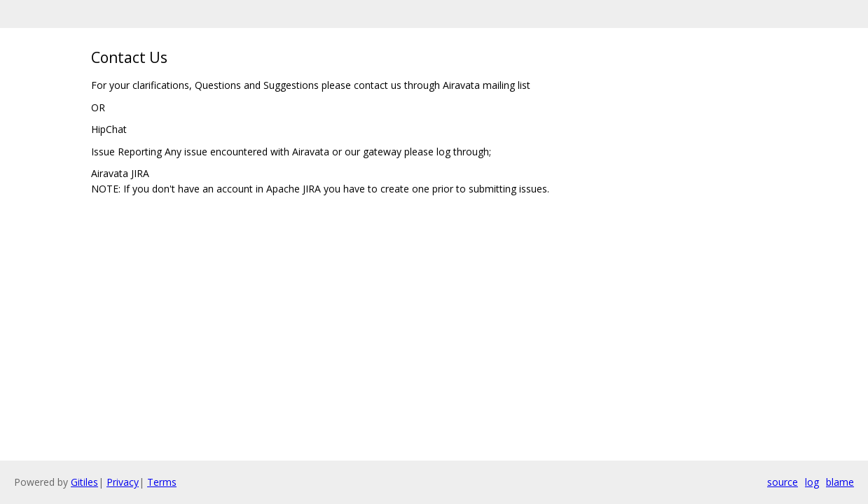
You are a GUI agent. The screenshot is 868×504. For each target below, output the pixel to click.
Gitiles (84, 482)
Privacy (123, 482)
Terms (162, 482)
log (812, 482)
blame (840, 482)
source (783, 482)
